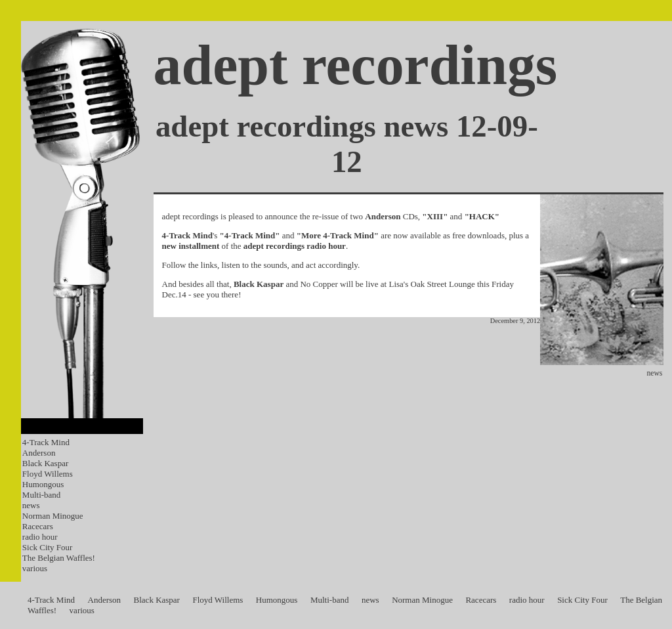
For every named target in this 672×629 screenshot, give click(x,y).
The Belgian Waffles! (59, 558)
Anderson (39, 453)
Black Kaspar (45, 463)
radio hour (40, 537)
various (35, 568)
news (31, 505)
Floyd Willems (48, 474)
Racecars (38, 526)
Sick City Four (48, 547)
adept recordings (356, 65)
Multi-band (42, 495)
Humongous (43, 484)
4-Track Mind (46, 442)
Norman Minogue (53, 516)
